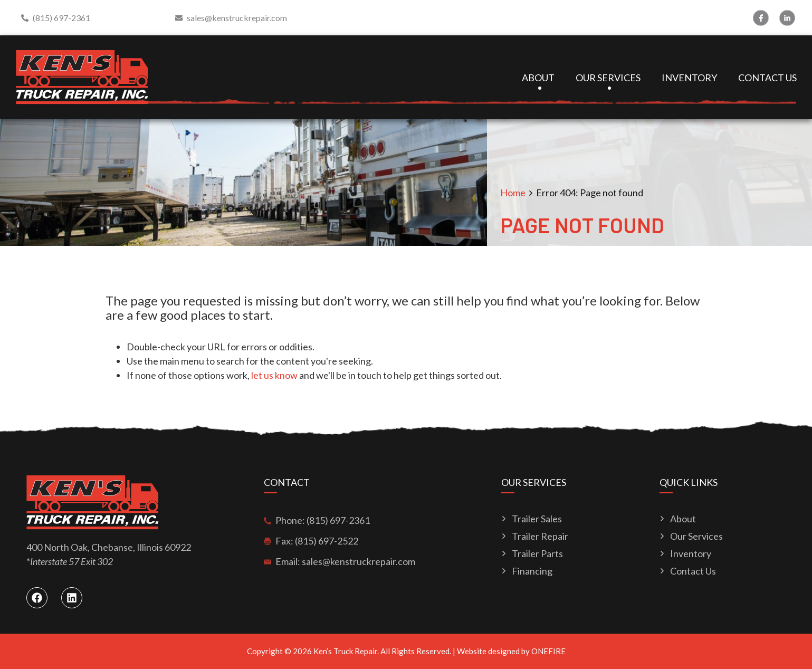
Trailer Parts (537, 554)
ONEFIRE (548, 651)
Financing (532, 571)
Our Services (608, 78)
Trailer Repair (540, 536)
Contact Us (767, 78)
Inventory (689, 78)
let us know (274, 375)
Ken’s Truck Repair (345, 651)
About (538, 78)
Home (513, 193)
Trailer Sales (537, 519)
